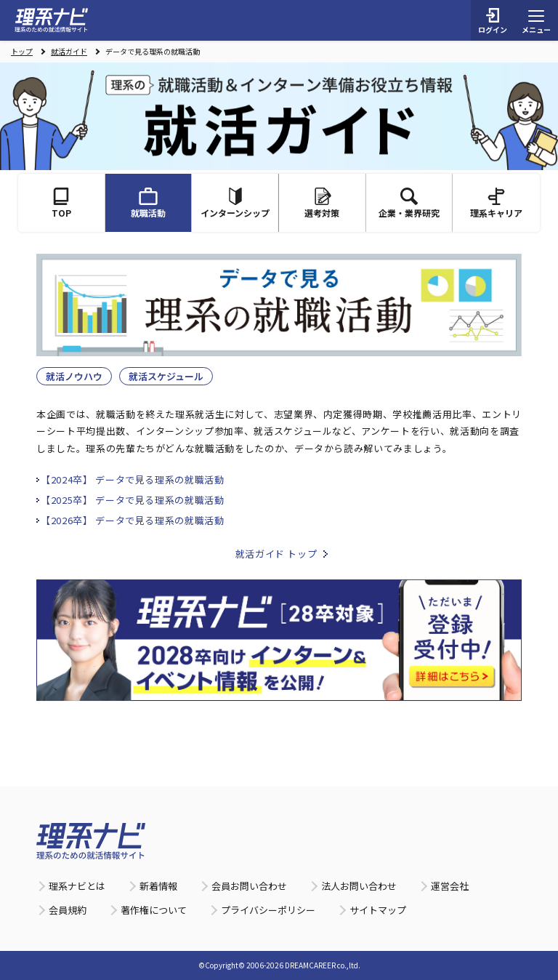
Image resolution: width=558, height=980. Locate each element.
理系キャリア (496, 203)
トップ (22, 52)
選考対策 (322, 203)
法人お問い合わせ (359, 886)
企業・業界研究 (409, 203)
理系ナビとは (77, 886)
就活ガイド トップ (276, 554)
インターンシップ (235, 203)
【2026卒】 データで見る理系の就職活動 (133, 520)
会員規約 (68, 910)
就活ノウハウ (74, 376)
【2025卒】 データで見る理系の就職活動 (133, 500)
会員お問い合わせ (249, 886)
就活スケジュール (166, 376)
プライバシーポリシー (268, 910)
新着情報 (158, 886)
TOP (61, 203)
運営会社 (450, 886)
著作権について (154, 910)
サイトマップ (378, 910)
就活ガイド (69, 52)
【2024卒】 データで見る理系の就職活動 (133, 479)
